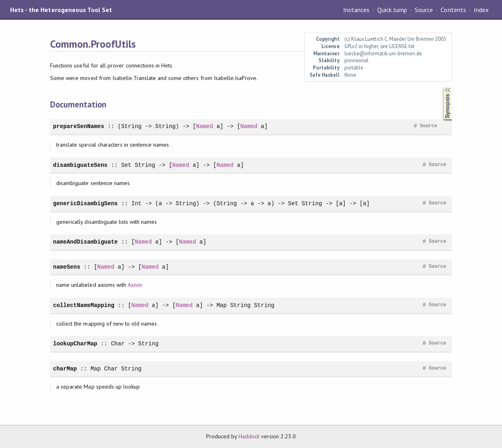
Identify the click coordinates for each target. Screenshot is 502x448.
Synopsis (441, 87)
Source (424, 10)
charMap (65, 369)
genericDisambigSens (85, 203)
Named (205, 126)
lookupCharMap (75, 344)
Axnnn (135, 285)
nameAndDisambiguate (85, 242)
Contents (453, 10)
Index (481, 10)
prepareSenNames (78, 126)
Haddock (249, 436)
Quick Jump (392, 10)
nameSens (66, 267)
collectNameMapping (84, 305)
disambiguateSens (80, 165)
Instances (356, 10)
